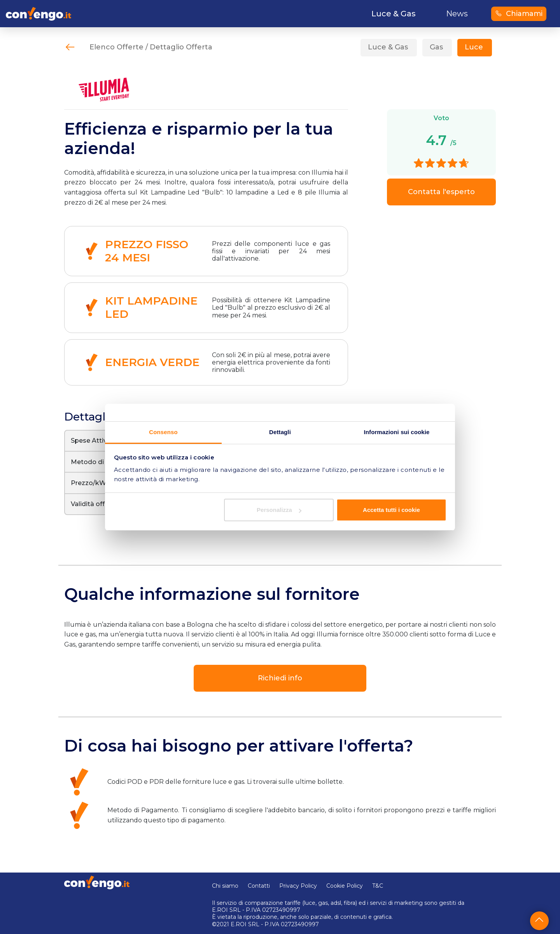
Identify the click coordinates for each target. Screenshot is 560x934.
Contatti (259, 886)
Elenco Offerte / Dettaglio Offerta (151, 47)
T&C (378, 886)
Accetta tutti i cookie (391, 510)
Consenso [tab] (163, 432)
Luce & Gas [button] (394, 14)
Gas (436, 47)
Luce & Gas (388, 47)
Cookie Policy (345, 886)
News (457, 14)
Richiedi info (280, 678)
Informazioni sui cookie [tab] (397, 432)
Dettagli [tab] (280, 432)
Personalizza (279, 510)
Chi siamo (225, 886)
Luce (474, 47)
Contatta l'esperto (441, 192)
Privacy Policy (298, 886)
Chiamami (519, 14)
